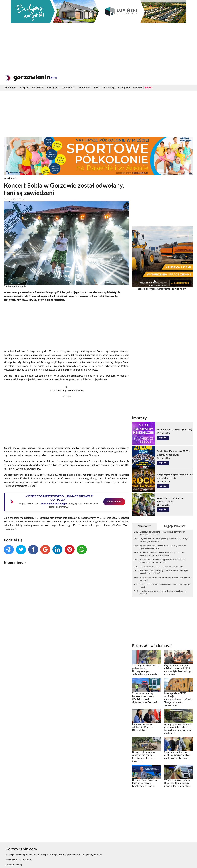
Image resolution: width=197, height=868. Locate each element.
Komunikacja (68, 88)
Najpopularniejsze (175, 526)
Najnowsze (144, 526)
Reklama (137, 88)
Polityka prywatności (92, 855)
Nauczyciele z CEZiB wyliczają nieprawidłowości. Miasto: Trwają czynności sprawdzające (163, 561)
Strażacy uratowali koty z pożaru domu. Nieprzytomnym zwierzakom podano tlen (162, 533)
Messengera (47, 504)
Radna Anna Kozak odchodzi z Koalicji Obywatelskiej (161, 566)
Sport (97, 88)
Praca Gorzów (32, 855)
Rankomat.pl (74, 855)
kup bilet (163, 438)
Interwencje (109, 88)
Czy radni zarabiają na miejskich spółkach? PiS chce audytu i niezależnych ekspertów (165, 540)
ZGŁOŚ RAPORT (114, 502)
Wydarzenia (84, 88)
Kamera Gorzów (13, 865)
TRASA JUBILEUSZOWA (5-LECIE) (174, 430)
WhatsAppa (61, 504)
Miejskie (25, 88)
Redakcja (10, 855)
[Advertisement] (98, 46)
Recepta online (48, 855)
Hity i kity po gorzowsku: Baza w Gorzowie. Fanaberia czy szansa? (163, 592)
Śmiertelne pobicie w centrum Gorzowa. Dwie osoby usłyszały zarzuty (165, 586)
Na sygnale (52, 88)
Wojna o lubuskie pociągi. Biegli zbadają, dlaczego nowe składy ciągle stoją (178, 783)
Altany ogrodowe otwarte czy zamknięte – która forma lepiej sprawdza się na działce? (164, 572)
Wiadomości (10, 88)
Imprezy (139, 418)
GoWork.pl (61, 855)
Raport (149, 88)
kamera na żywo (180, 289)
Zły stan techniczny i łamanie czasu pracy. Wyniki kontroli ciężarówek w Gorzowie (163, 547)
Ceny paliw (124, 88)
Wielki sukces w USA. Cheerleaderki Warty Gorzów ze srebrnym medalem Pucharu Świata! (162, 554)
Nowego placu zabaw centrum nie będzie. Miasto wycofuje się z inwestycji (166, 579)
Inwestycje (38, 88)
